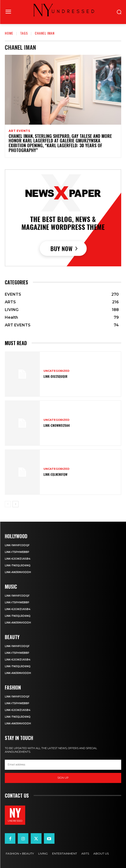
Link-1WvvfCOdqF (17, 545)
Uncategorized (56, 371)
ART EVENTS (19, 131)
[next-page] (15, 504)
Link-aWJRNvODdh (18, 572)
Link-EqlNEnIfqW (55, 474)
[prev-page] (8, 504)
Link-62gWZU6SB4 (18, 559)
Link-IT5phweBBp (17, 552)
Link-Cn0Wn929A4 (57, 425)
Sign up (63, 778)
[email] (63, 765)
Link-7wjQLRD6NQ (18, 565)
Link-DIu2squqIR (55, 376)
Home (9, 33)
